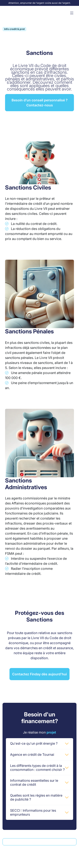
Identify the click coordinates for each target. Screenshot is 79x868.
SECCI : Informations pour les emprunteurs (33, 812)
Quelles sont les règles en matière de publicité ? (36, 797)
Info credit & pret (14, 29)
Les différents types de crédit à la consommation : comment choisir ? (37, 768)
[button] (72, 13)
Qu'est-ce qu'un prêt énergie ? (34, 743)
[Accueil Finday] (15, 13)
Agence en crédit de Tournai (32, 755)
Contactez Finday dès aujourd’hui (39, 674)
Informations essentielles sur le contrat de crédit (34, 782)
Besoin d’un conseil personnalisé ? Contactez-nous (40, 103)
